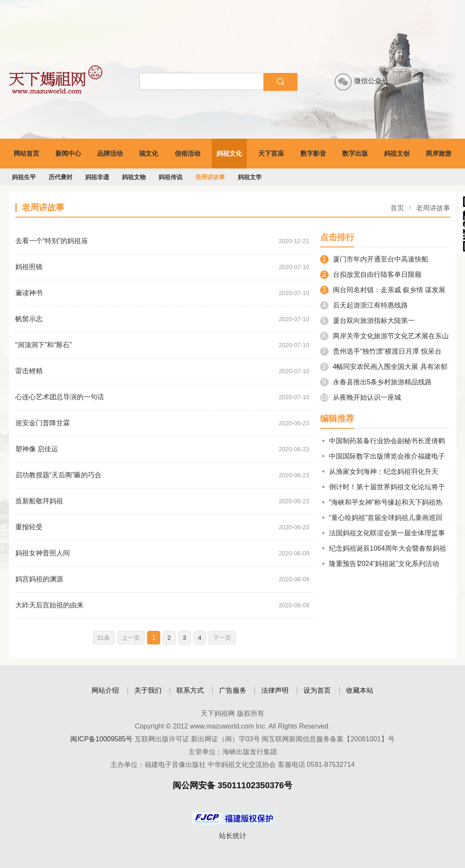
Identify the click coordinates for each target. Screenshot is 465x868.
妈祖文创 (397, 153)
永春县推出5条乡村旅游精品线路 (376, 382)
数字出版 (355, 153)
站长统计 (233, 836)
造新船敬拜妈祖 (39, 501)
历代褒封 (61, 177)
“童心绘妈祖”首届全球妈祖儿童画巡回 (381, 518)
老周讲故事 (210, 177)
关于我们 (148, 690)
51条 (104, 638)
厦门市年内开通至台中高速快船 (374, 259)
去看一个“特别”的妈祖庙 (52, 241)
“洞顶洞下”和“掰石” (44, 345)
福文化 (149, 153)
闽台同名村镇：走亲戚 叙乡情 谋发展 (383, 290)
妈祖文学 (250, 177)
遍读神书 (29, 293)
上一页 (131, 638)
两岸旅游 (439, 153)
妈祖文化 (229, 153)
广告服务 (233, 690)
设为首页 (317, 690)
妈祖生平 (24, 177)
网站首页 (26, 153)
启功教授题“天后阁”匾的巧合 (59, 475)
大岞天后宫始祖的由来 (49, 605)
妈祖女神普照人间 (43, 553)
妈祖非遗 (97, 177)
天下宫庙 (271, 153)
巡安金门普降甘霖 (43, 423)
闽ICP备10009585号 (101, 739)
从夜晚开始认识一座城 (361, 397)
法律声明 (275, 690)
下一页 (222, 638)
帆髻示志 (29, 319)
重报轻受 (29, 527)
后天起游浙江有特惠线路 (364, 305)
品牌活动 (110, 153)
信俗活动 (188, 153)
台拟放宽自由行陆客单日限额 (371, 274)
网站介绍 (105, 690)
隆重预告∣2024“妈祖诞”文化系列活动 (380, 564)
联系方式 (190, 690)
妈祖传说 (170, 177)
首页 (397, 208)
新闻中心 (68, 153)
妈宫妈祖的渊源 (39, 579)
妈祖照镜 (29, 267)
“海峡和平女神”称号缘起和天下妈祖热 (381, 502)
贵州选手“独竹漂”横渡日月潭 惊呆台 (381, 351)
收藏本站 (360, 690)
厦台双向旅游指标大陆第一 (367, 321)
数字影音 (313, 153)
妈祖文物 (134, 177)
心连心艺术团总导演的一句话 (60, 397)
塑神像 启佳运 (37, 449)
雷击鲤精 (29, 371)
